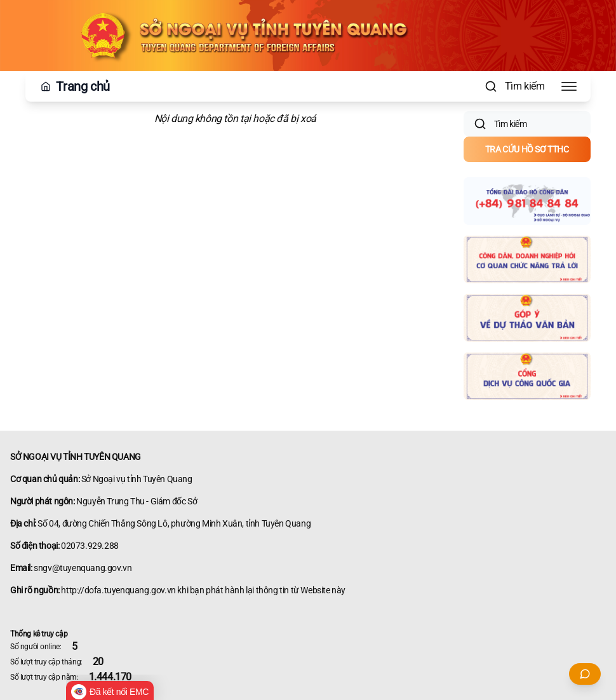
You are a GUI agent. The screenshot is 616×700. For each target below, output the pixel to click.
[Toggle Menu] (569, 86)
